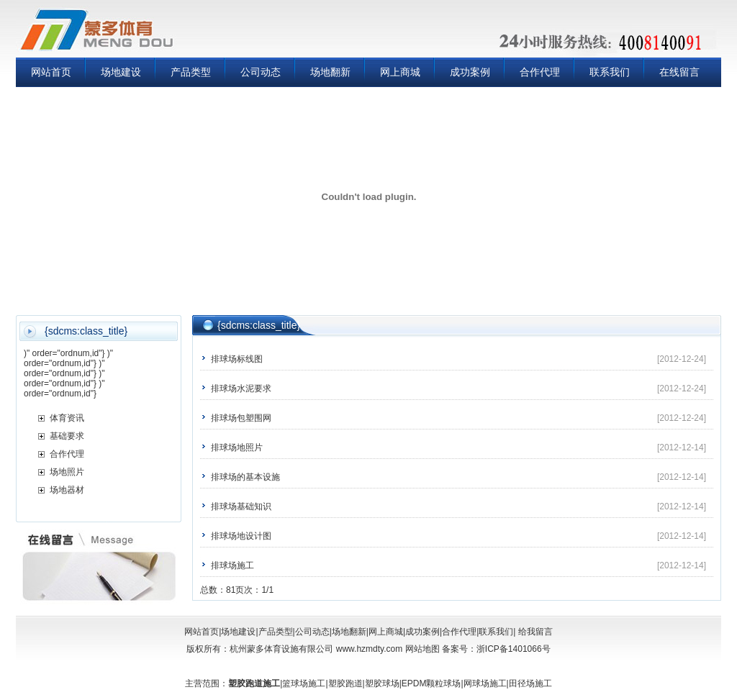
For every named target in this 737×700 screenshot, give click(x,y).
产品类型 (191, 72)
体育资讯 (67, 418)
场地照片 (67, 472)
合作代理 (540, 72)
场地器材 (67, 490)
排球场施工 (232, 565)
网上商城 (400, 72)
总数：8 (216, 590)
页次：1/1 (254, 590)
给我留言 (534, 632)
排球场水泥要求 (241, 388)
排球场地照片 (237, 447)
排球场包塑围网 (241, 418)
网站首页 (51, 72)
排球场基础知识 (241, 506)
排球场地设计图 (241, 536)
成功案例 (470, 72)
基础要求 (67, 436)
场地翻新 (330, 72)
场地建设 (121, 72)
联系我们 (610, 72)
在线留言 (679, 72)
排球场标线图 (237, 359)
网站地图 (422, 649)
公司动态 (261, 72)
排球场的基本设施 (245, 477)
